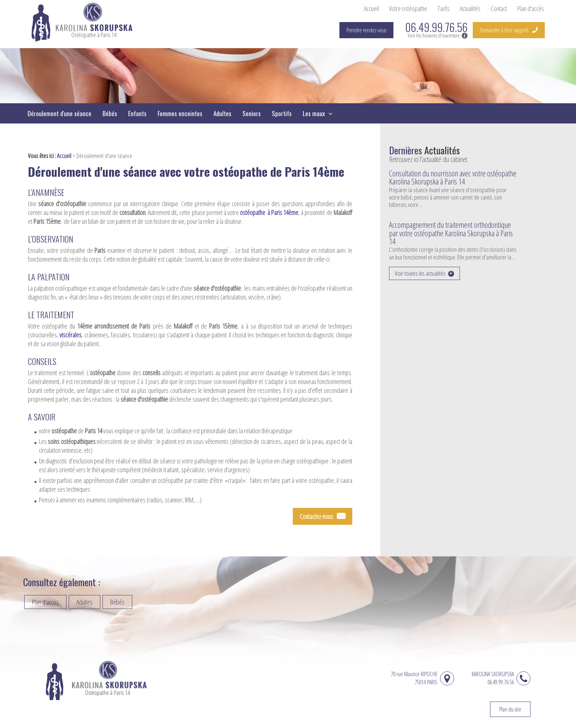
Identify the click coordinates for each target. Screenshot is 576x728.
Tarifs (444, 8)
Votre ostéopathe (408, 8)
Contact (499, 8)
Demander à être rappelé (504, 30)
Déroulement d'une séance (60, 113)
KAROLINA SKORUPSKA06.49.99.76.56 (493, 678)
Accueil (371, 8)
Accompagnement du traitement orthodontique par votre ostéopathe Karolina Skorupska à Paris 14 (451, 233)
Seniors (252, 113)
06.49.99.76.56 (436, 27)
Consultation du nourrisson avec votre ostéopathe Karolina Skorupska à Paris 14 (453, 177)
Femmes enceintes (180, 113)
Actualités (470, 8)
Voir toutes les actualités (420, 273)
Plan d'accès (531, 8)
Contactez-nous (316, 516)
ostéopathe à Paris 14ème (269, 212)
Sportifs (282, 113)
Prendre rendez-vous (366, 30)
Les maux (315, 113)
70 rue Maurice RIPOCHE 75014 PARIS (417, 678)
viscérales (71, 335)
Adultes (222, 113)
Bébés (110, 113)
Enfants (137, 113)
